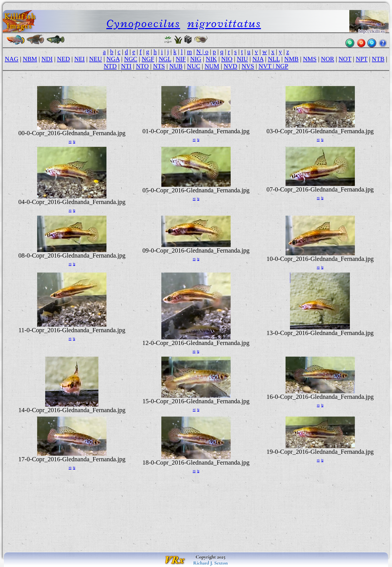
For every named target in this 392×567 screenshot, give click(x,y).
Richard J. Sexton (211, 563)
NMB (291, 59)
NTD (110, 66)
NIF (181, 59)
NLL (274, 59)
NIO (227, 59)
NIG (196, 59)
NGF (148, 59)
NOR (328, 59)
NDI (47, 59)
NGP (282, 66)
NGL (165, 59)
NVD (231, 66)
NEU (96, 59)
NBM (30, 59)
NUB (176, 66)
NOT (345, 59)
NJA (258, 59)
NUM (212, 66)
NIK (211, 59)
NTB (378, 59)
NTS (159, 66)
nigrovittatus (224, 23)
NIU (242, 59)
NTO (142, 66)
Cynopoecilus (143, 23)
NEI (80, 59)
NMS (310, 59)
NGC (131, 59)
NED (64, 59)
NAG (12, 59)
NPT (362, 59)
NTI (126, 66)
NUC (194, 66)
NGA (113, 59)
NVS (248, 66)
